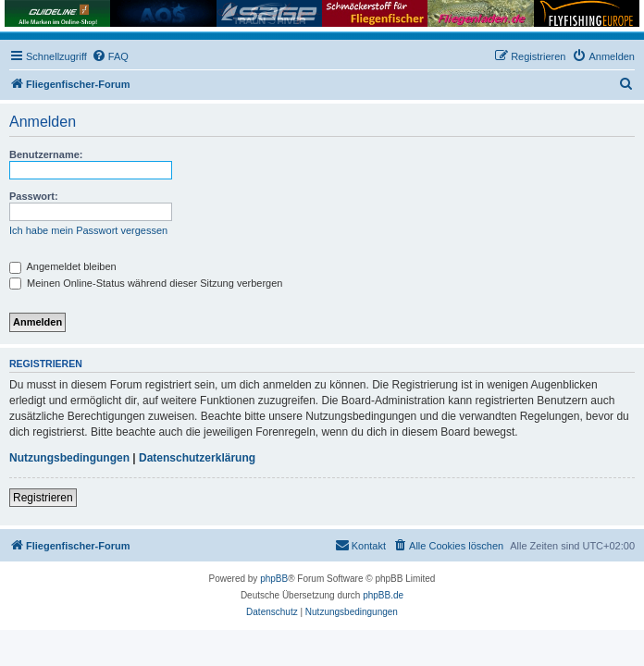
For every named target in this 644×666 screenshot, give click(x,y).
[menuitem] (110, 56)
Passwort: (34, 196)
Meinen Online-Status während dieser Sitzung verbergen (146, 283)
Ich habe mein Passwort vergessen (88, 230)
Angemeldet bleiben (63, 266)
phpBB (274, 579)
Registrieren (43, 498)
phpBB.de (383, 595)
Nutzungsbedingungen (69, 458)
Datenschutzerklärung (197, 458)
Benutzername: (46, 154)
